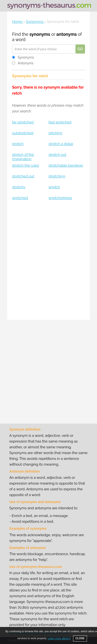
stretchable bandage (66, 165)
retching (55, 133)
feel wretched (60, 122)
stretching (57, 176)
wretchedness (60, 198)
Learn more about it (59, 638)
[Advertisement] (48, 261)
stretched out (23, 176)
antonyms (66, 34)
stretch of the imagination (23, 157)
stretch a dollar (61, 144)
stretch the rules (25, 165)
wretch (54, 187)
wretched (20, 198)
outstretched (23, 133)
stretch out (57, 155)
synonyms (40, 34)
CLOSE (80, 638)
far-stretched (23, 122)
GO (80, 49)
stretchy (19, 187)
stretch (18, 144)
